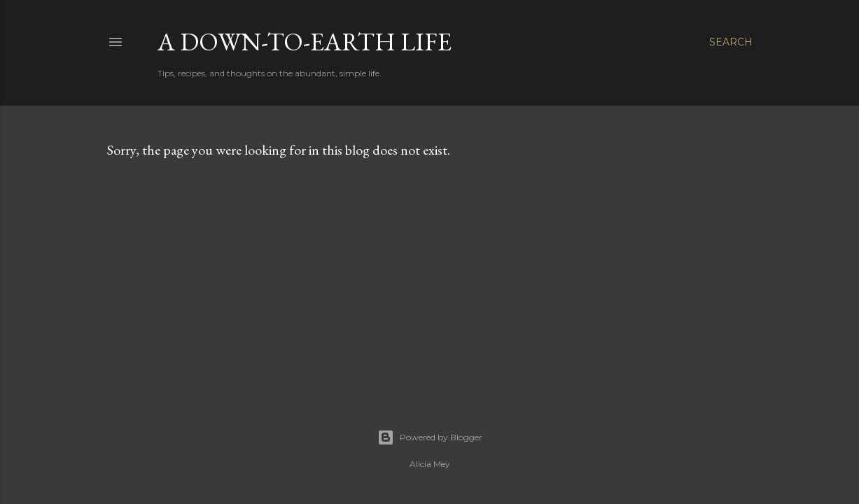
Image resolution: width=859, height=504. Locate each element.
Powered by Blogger (430, 437)
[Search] (731, 42)
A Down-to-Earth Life (305, 42)
